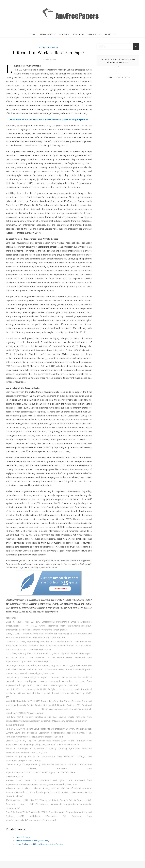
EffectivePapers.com (118, 77)
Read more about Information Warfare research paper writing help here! (49, 119)
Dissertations (94, 34)
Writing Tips (110, 34)
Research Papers (48, 34)
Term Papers (78, 34)
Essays (33, 34)
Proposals (64, 34)
